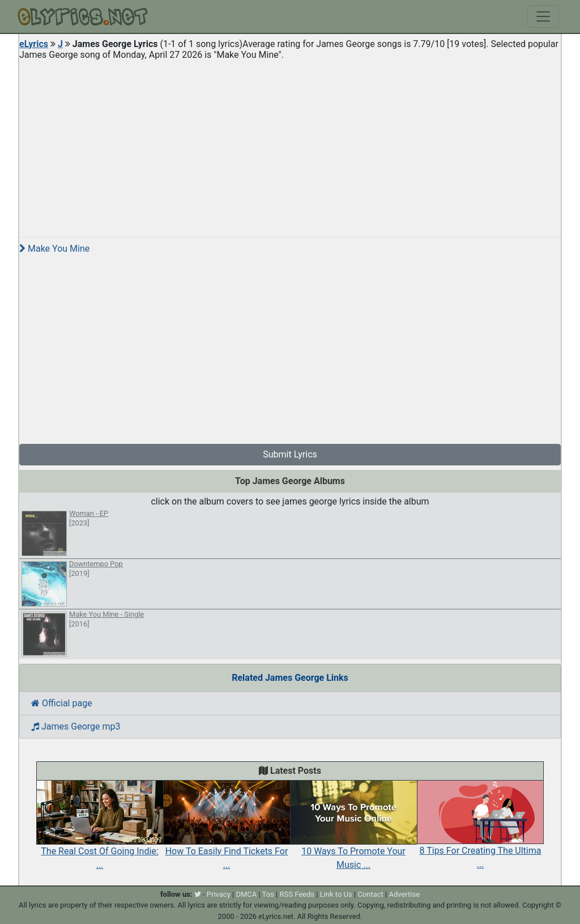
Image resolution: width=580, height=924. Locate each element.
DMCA (246, 894)
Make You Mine (54, 249)
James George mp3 (76, 726)
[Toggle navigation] (543, 16)
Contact (370, 894)
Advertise (404, 894)
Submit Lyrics (290, 454)
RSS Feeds (297, 894)
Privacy (219, 894)
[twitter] (198, 894)
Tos (268, 894)
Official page (62, 703)
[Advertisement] (290, 144)
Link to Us (336, 894)
